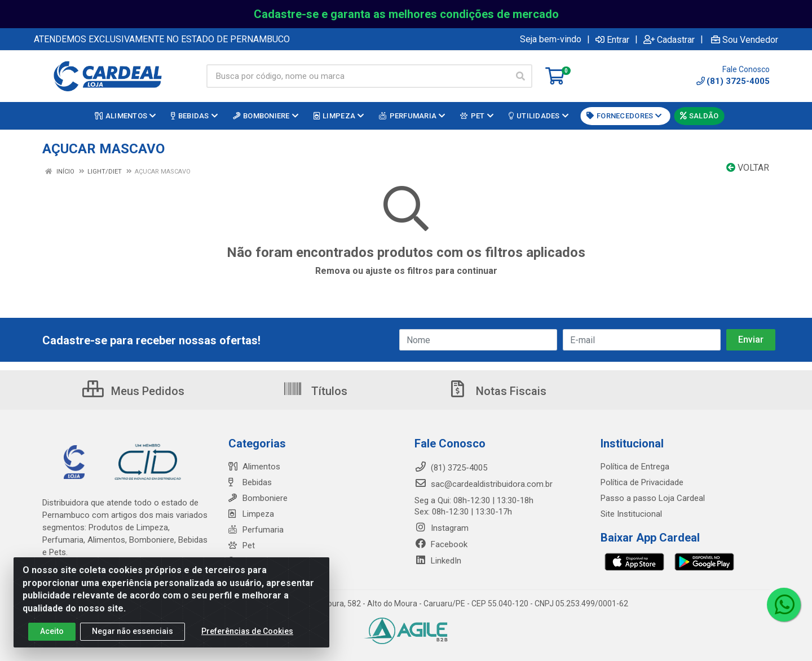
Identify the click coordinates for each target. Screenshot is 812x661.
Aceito (52, 635)
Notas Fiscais (497, 391)
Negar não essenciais (133, 635)
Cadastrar (669, 39)
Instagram (442, 528)
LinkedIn (438, 561)
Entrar (612, 39)
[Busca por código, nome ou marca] (358, 76)
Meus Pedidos (133, 391)
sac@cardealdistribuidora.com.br (484, 484)
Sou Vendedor (745, 39)
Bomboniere (258, 498)
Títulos (315, 391)
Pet (242, 545)
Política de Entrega (635, 467)
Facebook (441, 544)
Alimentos (254, 467)
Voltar (748, 168)
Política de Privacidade (642, 482)
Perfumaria (256, 530)
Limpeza (251, 514)
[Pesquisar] (520, 76)
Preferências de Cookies (247, 635)
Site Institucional (631, 514)
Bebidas (250, 482)
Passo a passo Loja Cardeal (653, 498)
